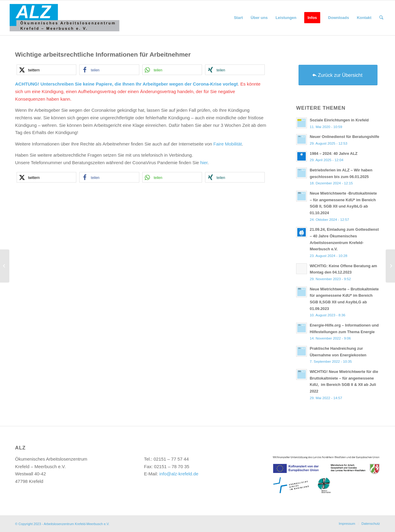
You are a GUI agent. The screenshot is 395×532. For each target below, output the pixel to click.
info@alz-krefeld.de (179, 474)
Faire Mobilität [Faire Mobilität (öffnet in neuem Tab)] (228, 144)
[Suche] (381, 18)
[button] (46, 70)
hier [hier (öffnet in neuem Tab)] (204, 163)
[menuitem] (239, 18)
